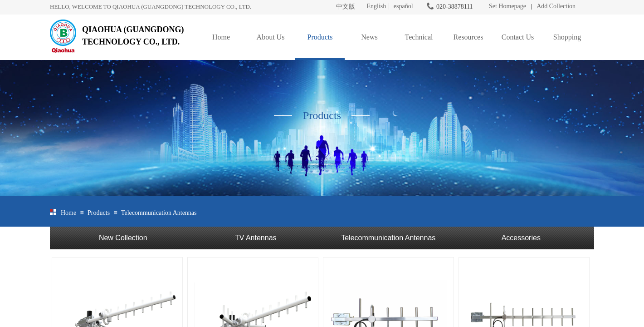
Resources (468, 37)
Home (221, 37)
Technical (419, 37)
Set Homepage (507, 6)
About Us (271, 37)
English (376, 6)
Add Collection (556, 6)
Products (320, 37)
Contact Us (518, 37)
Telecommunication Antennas (159, 213)
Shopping (567, 37)
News (369, 37)
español (403, 6)
